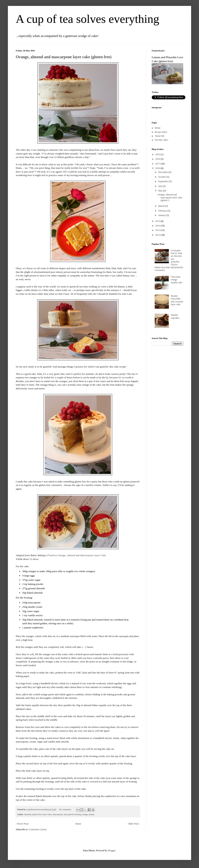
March (162, 206)
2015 (158, 221)
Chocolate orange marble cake (177, 280)
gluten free (37, 814)
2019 (158, 154)
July (160, 186)
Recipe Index (161, 132)
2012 (158, 235)
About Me (159, 136)
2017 (158, 164)
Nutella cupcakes (175, 316)
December (163, 172)
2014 (158, 226)
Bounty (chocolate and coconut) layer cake (177, 300)
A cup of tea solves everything (87, 19)
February (163, 211)
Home (78, 824)
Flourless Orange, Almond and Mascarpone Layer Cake (77, 555)
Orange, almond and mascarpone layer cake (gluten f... (170, 197)
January (162, 215)
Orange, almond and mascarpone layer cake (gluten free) (64, 57)
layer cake (47, 814)
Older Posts (133, 824)
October (162, 177)
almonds (28, 814)
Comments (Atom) (38, 829)
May (161, 191)
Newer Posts (23, 824)
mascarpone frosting (72, 814)
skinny (92, 814)
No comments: (65, 809)
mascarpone (58, 814)
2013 (158, 230)
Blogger (112, 850)
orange (85, 814)
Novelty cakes (161, 140)
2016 (158, 168)
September (164, 181)
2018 (158, 159)
